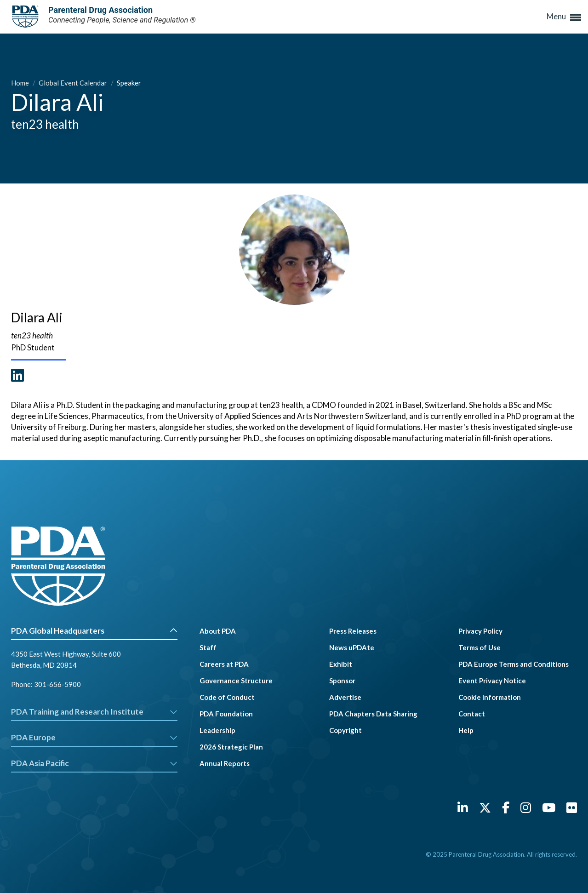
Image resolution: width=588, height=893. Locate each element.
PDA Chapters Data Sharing (373, 714)
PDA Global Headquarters (94, 631)
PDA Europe (94, 737)
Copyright (345, 730)
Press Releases (353, 631)
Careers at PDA (224, 664)
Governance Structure (236, 681)
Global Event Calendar (74, 83)
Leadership (217, 730)
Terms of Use (480, 647)
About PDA (218, 631)
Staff (208, 647)
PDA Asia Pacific (94, 763)
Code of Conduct (227, 697)
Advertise (345, 697)
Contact (472, 714)
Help (466, 730)
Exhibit (341, 664)
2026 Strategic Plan (231, 747)
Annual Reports (225, 763)
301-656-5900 (57, 684)
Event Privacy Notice (492, 681)
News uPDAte (352, 647)
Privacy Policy (480, 631)
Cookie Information (490, 697)
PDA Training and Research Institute (94, 712)
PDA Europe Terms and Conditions (514, 664)
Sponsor (342, 681)
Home (21, 83)
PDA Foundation (226, 714)
